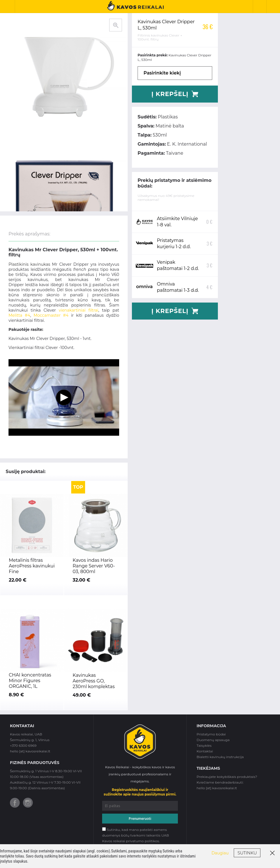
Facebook (15, 803)
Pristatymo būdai (211, 734)
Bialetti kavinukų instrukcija (220, 757)
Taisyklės (204, 745)
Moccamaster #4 (51, 315)
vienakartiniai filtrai (79, 310)
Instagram (28, 803)
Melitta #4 (19, 315)
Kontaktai (205, 751)
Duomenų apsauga (213, 740)
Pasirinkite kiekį (162, 73)
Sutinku (247, 853)
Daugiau (220, 853)
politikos (152, 841)
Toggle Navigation (10, 6)
